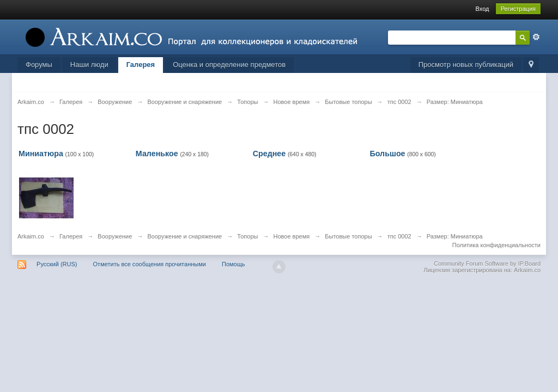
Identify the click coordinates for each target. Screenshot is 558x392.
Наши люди (89, 65)
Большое (387, 154)
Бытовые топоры (348, 236)
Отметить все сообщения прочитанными (150, 264)
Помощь (233, 264)
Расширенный (536, 37)
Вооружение (115, 236)
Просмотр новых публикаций (466, 65)
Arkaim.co (31, 236)
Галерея (141, 65)
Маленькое (157, 154)
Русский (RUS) (57, 264)
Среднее (269, 154)
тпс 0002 (399, 236)
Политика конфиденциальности (496, 245)
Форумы (39, 65)
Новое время (292, 236)
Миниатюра (41, 154)
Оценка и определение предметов (229, 65)
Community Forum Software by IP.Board (487, 264)
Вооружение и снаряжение (184, 236)
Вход (483, 9)
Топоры (247, 236)
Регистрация (518, 9)
